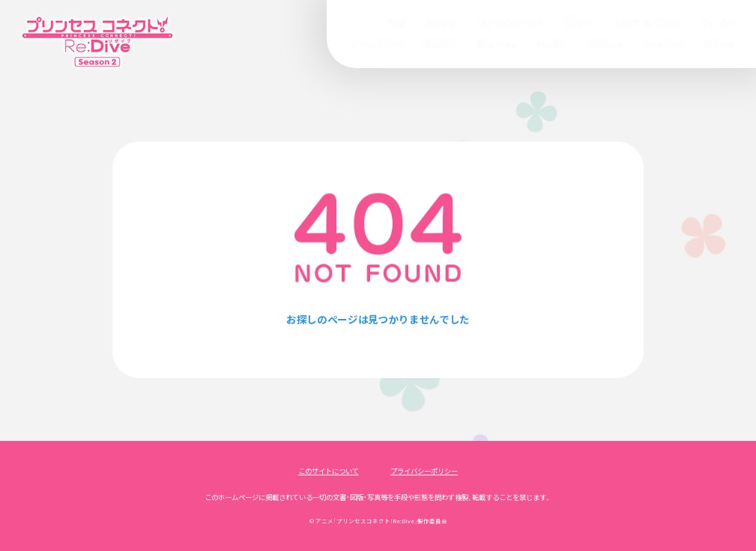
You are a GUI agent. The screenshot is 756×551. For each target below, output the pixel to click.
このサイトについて (329, 471)
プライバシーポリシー (424, 471)
